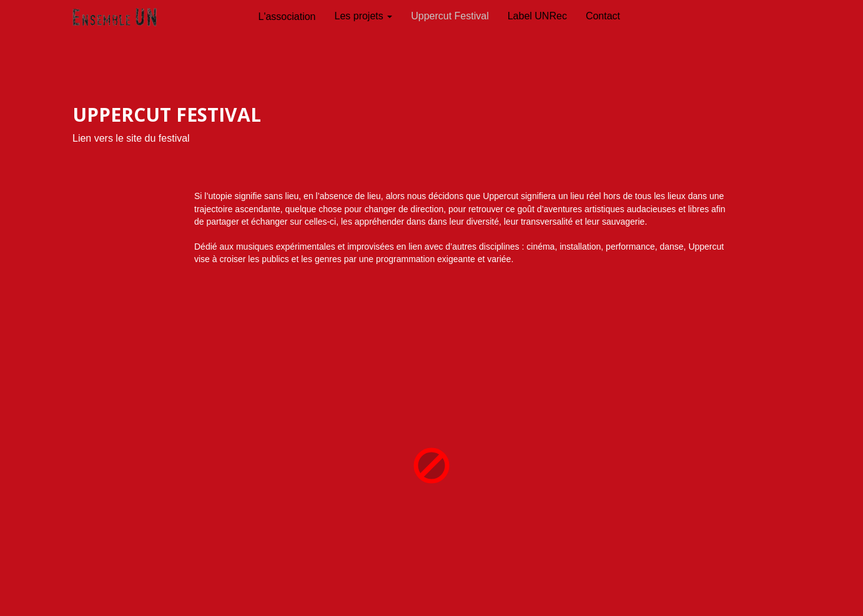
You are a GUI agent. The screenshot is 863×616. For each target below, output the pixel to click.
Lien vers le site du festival (131, 138)
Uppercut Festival (450, 16)
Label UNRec (537, 16)
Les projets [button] (364, 16)
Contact (603, 16)
